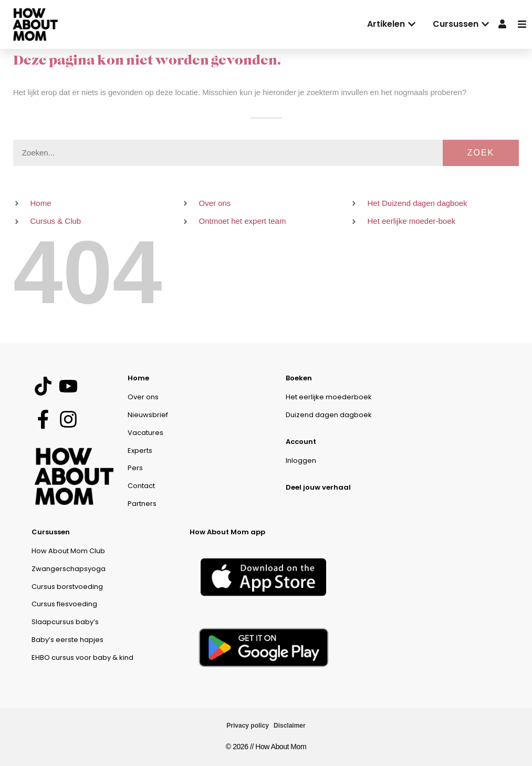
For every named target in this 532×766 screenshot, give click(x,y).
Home (138, 378)
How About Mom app (227, 532)
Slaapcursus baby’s (65, 622)
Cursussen (51, 532)
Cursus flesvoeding (64, 604)
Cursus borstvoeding (67, 587)
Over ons (143, 397)
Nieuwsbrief (148, 415)
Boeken (299, 378)
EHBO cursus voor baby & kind (82, 658)
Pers (135, 468)
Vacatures (145, 433)
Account (301, 442)
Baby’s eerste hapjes (67, 640)
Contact (141, 486)
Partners (142, 504)
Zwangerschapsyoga (69, 569)
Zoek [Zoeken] (481, 153)
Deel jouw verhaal (318, 487)
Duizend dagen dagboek (329, 415)
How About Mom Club (68, 551)
